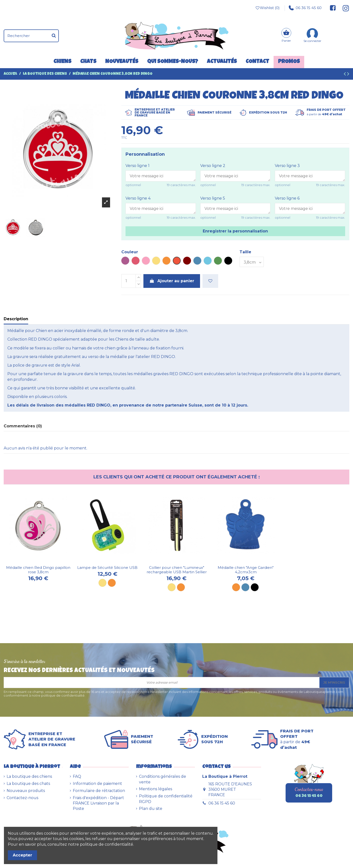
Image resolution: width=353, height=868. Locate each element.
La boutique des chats (28, 784)
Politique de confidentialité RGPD (166, 799)
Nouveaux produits (26, 791)
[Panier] (286, 36)
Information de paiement (97, 784)
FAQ (77, 776)
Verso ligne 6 (287, 198)
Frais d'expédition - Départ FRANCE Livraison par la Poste (98, 803)
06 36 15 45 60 (305, 8)
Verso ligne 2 (213, 166)
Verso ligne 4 (138, 198)
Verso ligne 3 (287, 166)
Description (16, 319)
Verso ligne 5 (213, 198)
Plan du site (151, 809)
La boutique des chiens (29, 776)
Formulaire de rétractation (99, 791)
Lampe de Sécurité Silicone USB (107, 568)
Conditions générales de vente (163, 779)
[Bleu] (245, 587)
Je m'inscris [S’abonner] (334, 682)
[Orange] (112, 583)
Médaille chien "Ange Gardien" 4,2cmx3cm (246, 570)
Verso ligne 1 (138, 166)
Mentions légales (156, 789)
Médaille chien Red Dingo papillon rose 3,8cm (38, 570)
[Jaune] (102, 583)
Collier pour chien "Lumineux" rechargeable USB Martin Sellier (177, 570)
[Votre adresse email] (162, 683)
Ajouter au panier (172, 281)
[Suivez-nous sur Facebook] (333, 8)
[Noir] (255, 587)
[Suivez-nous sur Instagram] (344, 8)
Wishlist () (267, 8)
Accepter (22, 855)
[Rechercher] (54, 36)
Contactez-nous (22, 798)
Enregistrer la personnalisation (235, 231)
